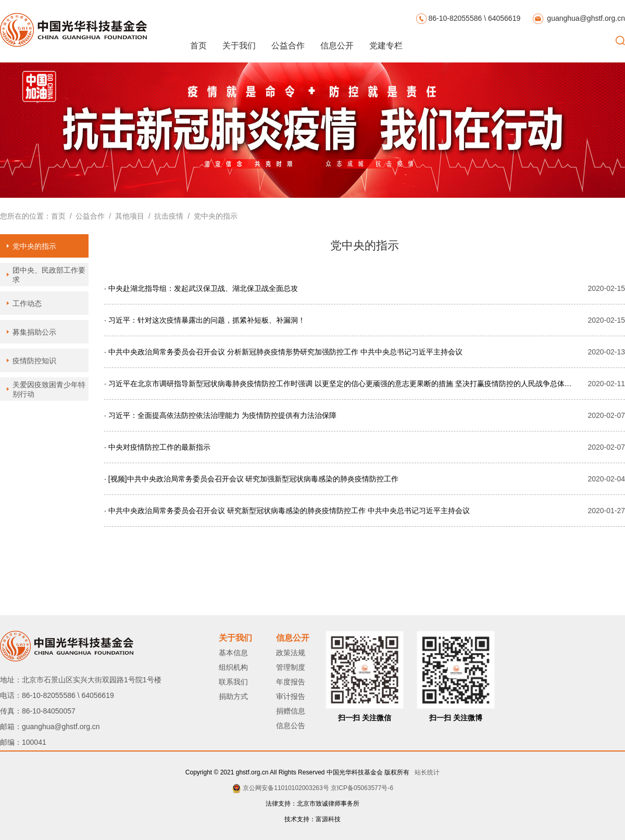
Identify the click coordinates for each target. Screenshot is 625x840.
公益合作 (288, 46)
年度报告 (291, 682)
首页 (198, 46)
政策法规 (291, 653)
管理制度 (291, 667)
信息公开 (337, 46)
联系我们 (233, 682)
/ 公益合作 (85, 216)
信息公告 (291, 726)
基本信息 (233, 653)
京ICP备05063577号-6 (362, 788)
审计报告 (291, 696)
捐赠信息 (291, 711)
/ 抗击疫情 (164, 216)
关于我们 (239, 46)
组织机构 (233, 667)
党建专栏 (386, 46)
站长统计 (425, 772)
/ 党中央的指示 (210, 216)
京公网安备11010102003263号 (286, 788)
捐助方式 (233, 696)
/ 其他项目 (124, 216)
